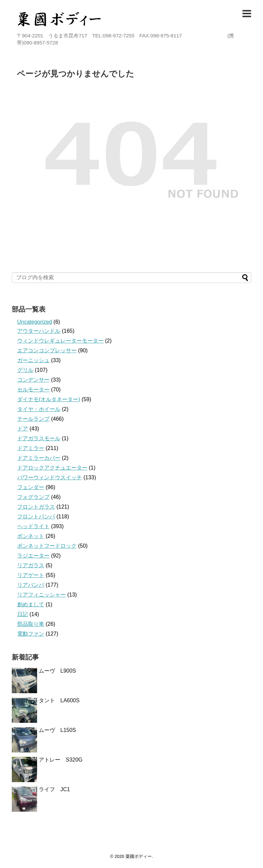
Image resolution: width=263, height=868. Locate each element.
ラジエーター (33, 556)
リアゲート (31, 575)
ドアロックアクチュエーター (52, 468)
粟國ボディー (139, 856)
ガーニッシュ (33, 360)
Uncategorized (35, 322)
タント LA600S (59, 700)
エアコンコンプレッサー (47, 350)
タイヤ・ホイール (39, 409)
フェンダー (31, 487)
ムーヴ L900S (57, 671)
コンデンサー (33, 380)
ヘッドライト (33, 526)
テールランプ (33, 419)
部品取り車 (31, 624)
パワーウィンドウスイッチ (50, 477)
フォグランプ (33, 497)
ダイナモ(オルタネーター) (49, 399)
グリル (25, 370)
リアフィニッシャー (41, 595)
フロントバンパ (36, 517)
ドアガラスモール (39, 438)
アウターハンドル (39, 331)
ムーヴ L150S (57, 730)
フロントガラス (36, 507)
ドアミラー (31, 448)
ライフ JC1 (54, 789)
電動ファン (31, 634)
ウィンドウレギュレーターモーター (60, 341)
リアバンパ (31, 585)
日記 (23, 614)
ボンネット (31, 536)
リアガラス (31, 565)
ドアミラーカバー (39, 458)
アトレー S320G (61, 760)
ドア (23, 429)
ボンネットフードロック (47, 546)
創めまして (31, 604)
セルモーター (33, 390)
